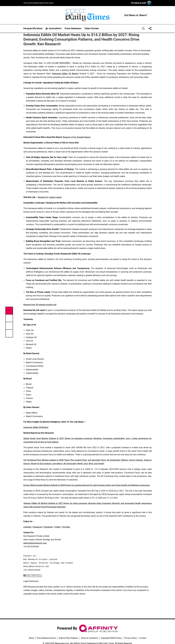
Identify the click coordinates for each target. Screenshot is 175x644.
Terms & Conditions (89, 638)
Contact (143, 638)
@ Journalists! (54, 28)
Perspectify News (33, 28)
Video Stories (92, 28)
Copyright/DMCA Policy (111, 638)
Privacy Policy (131, 638)
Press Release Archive (46, 638)
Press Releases (73, 28)
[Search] (143, 28)
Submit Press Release (68, 638)
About (31, 638)
